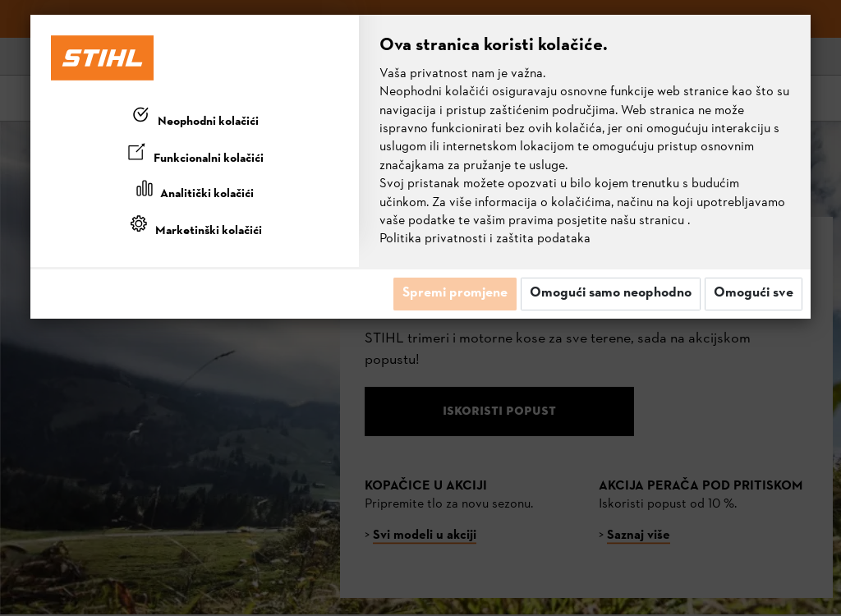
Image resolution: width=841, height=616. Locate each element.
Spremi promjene (455, 293)
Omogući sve (754, 293)
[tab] (195, 118)
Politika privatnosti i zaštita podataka (485, 239)
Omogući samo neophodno (611, 293)
